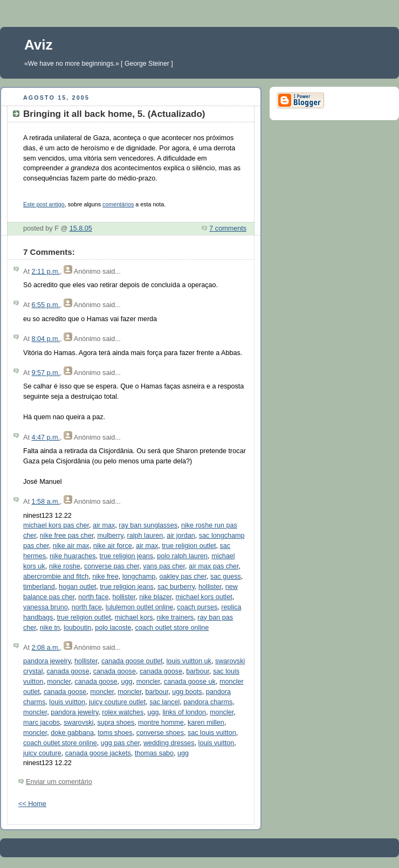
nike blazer (155, 597)
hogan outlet (77, 587)
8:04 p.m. (46, 339)
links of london (184, 712)
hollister (210, 587)
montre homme (161, 723)
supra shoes (116, 723)
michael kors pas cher (56, 525)
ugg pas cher (120, 743)
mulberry (110, 536)
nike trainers (175, 617)
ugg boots (187, 692)
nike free (105, 577)
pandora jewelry (47, 661)
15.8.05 (81, 228)
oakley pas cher (183, 577)
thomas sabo (154, 753)
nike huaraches (73, 556)
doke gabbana (72, 733)
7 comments (228, 228)
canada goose (68, 671)
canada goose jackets (98, 753)
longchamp (139, 577)
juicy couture (42, 753)
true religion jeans (127, 556)
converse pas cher (112, 566)
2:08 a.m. (46, 648)
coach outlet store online (172, 628)
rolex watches (123, 712)
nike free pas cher (67, 536)
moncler (59, 682)
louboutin (77, 628)
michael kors (134, 617)
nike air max (71, 546)
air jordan (181, 536)
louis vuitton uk (188, 661)
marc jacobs (42, 723)
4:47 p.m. (46, 438)
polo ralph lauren (182, 556)
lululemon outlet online (139, 607)
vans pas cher (164, 566)
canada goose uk (190, 682)
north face (93, 597)
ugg (127, 682)
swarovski (78, 723)
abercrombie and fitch (56, 577)
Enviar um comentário (59, 782)
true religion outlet (189, 546)
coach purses (197, 607)
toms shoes (115, 733)
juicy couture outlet (117, 702)
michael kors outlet (204, 597)
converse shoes (160, 733)
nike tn (50, 628)
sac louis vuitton (212, 733)
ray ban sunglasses (148, 525)
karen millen (206, 723)
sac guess (226, 577)
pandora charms (208, 702)
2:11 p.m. (46, 272)
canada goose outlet (132, 661)
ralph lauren (145, 536)
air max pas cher (214, 566)
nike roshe (65, 566)
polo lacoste (113, 628)
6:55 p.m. (46, 305)
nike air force (113, 546)
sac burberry (176, 587)
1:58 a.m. (46, 502)
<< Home (32, 804)
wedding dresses (169, 743)
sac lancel (164, 702)
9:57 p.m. (46, 373)
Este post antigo (44, 204)
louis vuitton (67, 702)
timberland (39, 587)
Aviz (39, 45)
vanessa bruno (46, 607)
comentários (118, 204)
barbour (198, 671)
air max (104, 525)
